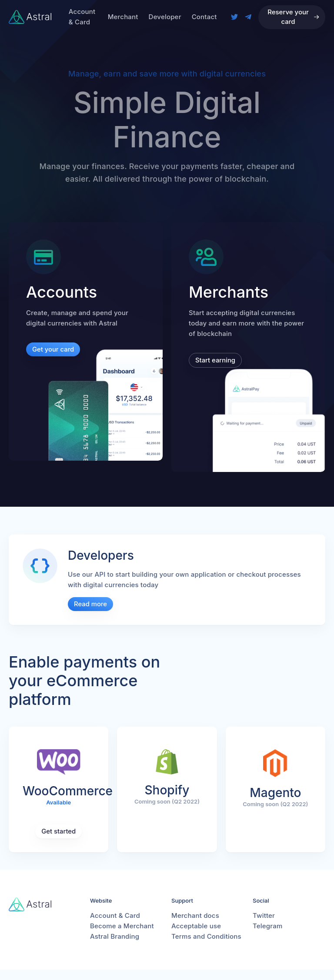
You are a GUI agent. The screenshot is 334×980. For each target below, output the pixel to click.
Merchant (123, 17)
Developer (165, 17)
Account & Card (82, 17)
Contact (204, 17)
